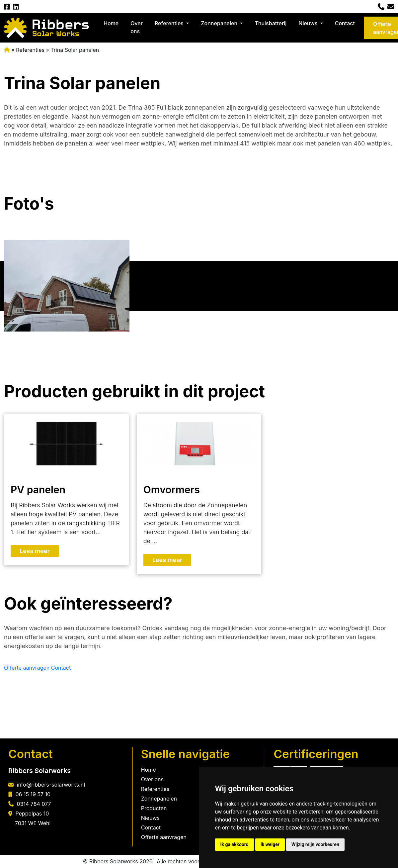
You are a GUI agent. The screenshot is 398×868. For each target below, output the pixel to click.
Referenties (170, 23)
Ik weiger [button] (270, 844)
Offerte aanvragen (27, 668)
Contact (345, 23)
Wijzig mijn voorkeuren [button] (315, 844)
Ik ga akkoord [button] (235, 844)
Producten (154, 808)
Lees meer (35, 551)
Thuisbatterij (271, 23)
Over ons (137, 27)
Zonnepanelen (220, 23)
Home (111, 23)
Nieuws (309, 23)
